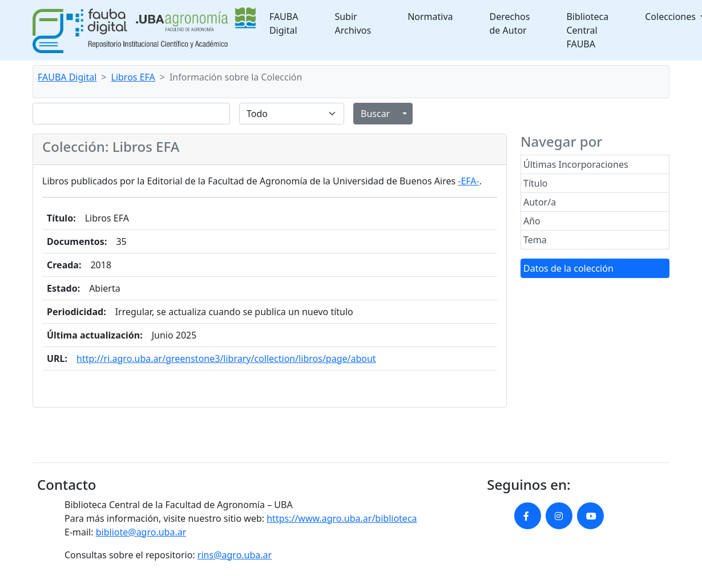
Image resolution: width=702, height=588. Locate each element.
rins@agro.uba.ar (235, 555)
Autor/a (540, 202)
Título (536, 183)
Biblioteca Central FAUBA (587, 30)
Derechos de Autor (510, 23)
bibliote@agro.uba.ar (141, 532)
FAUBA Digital (284, 23)
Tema (535, 240)
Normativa (430, 17)
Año (532, 221)
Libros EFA (133, 77)
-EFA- (468, 181)
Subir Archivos (353, 23)
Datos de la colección (568, 268)
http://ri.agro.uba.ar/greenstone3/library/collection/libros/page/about (226, 359)
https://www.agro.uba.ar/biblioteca (342, 518)
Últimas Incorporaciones (576, 164)
